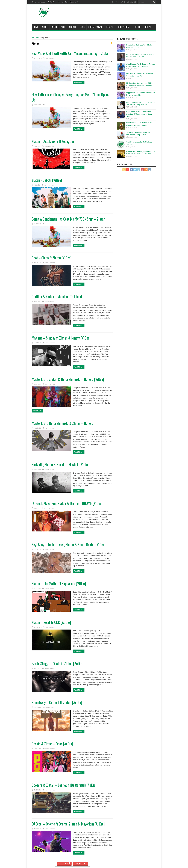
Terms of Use (75, 2)
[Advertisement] (109, 15)
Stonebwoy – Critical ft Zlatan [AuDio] (57, 702)
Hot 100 (137, 27)
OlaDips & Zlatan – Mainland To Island (57, 297)
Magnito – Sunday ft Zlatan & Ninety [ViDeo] (61, 338)
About (45, 27)
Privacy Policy (63, 2)
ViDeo (63, 27)
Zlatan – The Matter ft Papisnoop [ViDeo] (59, 583)
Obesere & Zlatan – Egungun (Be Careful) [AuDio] (64, 785)
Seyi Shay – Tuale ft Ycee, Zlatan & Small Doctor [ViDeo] (69, 545)
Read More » (79, 82)
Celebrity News (95, 27)
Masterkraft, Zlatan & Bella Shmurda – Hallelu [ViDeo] (68, 379)
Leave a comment (50, 58)
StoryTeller (125, 27)
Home (34, 2)
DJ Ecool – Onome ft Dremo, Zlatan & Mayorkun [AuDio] (68, 824)
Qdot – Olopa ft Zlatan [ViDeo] (52, 258)
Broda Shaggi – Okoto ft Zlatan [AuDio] (58, 664)
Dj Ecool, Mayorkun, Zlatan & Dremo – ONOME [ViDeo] (67, 503)
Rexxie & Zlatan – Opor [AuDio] (52, 744)
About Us (42, 2)
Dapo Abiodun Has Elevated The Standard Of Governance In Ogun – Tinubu (140, 114)
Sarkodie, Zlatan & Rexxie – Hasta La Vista (60, 464)
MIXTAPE (73, 27)
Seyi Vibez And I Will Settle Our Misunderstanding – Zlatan (70, 53)
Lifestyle (110, 27)
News (82, 27)
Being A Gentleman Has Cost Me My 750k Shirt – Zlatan (68, 219)
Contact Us (51, 2)
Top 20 (148, 27)
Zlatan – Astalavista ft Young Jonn (54, 141)
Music (54, 27)
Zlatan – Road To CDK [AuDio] (51, 622)
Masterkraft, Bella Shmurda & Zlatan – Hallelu (62, 423)
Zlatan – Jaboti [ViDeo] (47, 180)
